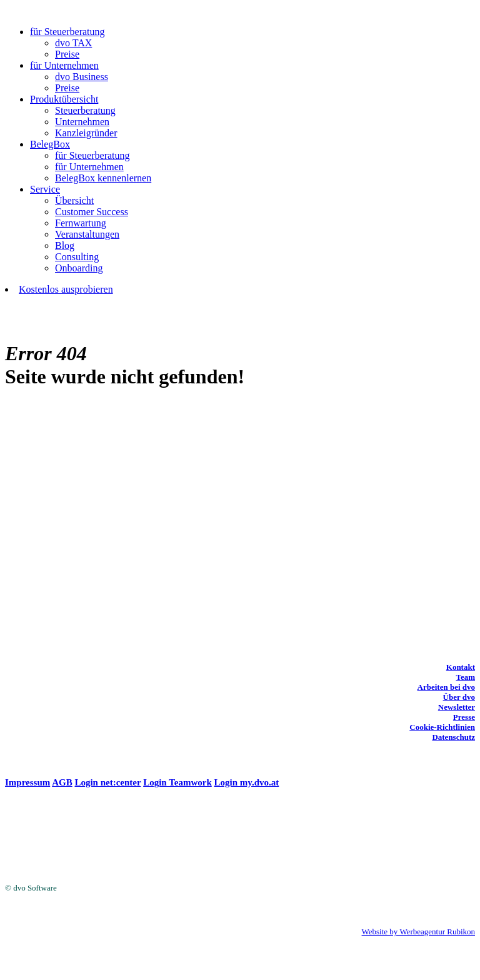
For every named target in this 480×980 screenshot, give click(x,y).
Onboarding (79, 268)
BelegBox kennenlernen (103, 178)
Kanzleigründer (86, 133)
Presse (464, 717)
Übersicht (74, 200)
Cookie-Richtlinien (442, 727)
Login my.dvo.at (247, 782)
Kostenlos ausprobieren (66, 289)
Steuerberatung (85, 110)
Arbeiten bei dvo (446, 687)
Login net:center (107, 782)
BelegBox (50, 144)
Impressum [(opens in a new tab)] (27, 782)
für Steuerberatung (67, 32)
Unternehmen (82, 122)
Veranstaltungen (87, 234)
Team (465, 677)
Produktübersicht (64, 99)
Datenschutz (453, 737)
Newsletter (457, 707)
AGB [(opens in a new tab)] (62, 782)
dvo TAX (73, 43)
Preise (67, 54)
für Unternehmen (64, 65)
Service (45, 189)
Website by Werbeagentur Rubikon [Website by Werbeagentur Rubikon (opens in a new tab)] (418, 932)
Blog (65, 245)
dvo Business (82, 77)
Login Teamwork (177, 782)
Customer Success (92, 212)
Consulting (77, 257)
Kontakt (461, 667)
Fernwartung (81, 223)
